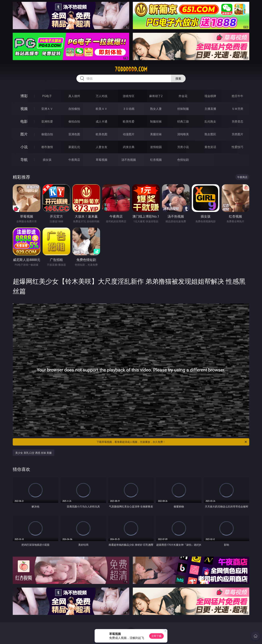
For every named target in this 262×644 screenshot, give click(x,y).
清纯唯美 (183, 134)
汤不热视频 (129, 160)
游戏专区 (129, 96)
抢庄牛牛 (237, 96)
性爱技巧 (237, 147)
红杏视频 (156, 160)
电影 (24, 121)
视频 (24, 109)
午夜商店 (74, 160)
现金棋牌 (210, 96)
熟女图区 (210, 134)
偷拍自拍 (74, 121)
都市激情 (47, 147)
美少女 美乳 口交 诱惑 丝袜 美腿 (33, 453)
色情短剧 (183, 160)
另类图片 (237, 134)
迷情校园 (156, 147)
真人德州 (74, 96)
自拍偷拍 (74, 109)
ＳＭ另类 (237, 109)
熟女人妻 (156, 109)
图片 (24, 134)
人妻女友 (102, 147)
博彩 (24, 96)
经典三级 (183, 121)
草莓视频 (102, 160)
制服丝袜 (156, 121)
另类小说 (183, 147)
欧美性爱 (129, 121)
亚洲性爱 (47, 121)
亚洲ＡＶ (47, 109)
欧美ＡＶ (102, 109)
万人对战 (102, 96)
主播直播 (210, 109)
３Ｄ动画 (129, 109)
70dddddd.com (131, 69)
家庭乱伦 (74, 147)
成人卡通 (102, 121)
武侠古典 (129, 147)
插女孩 (47, 160)
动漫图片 (129, 134)
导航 (24, 160)
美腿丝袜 (156, 134)
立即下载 (156, 636)
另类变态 (237, 121)
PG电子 (47, 96)
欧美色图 (102, 134)
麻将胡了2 (156, 96)
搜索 (178, 78)
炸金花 (183, 96)
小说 (24, 147)
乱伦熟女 (210, 121)
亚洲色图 (74, 134)
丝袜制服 (183, 109)
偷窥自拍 (47, 134)
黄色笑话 (210, 147)
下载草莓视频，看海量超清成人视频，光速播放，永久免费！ (172, 442)
